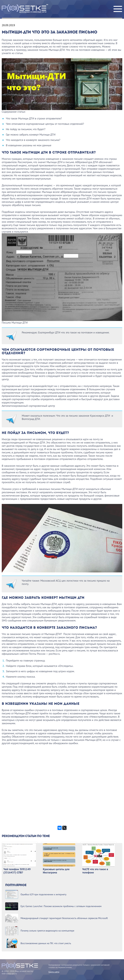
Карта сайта (54, 972)
